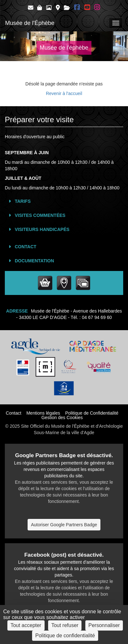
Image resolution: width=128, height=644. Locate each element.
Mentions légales (43, 413)
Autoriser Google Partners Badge (64, 525)
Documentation (34, 261)
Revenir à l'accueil (64, 93)
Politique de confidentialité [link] (65, 636)
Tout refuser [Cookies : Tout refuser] (65, 625)
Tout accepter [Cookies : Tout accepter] (26, 625)
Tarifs (23, 201)
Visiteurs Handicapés (42, 229)
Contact (26, 247)
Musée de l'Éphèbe (30, 23)
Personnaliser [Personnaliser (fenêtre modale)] (104, 625)
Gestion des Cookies (62, 417)
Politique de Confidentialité (92, 413)
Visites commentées (40, 215)
